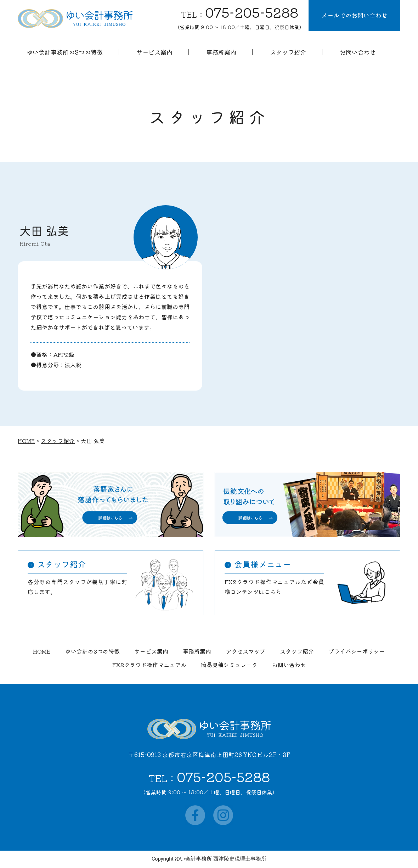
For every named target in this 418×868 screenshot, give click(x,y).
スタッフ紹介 (297, 651)
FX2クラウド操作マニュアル (149, 665)
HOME (42, 651)
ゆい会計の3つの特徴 (92, 651)
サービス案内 (151, 651)
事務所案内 (197, 651)
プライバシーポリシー (357, 651)
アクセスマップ (245, 651)
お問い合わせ (289, 665)
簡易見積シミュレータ (229, 665)
